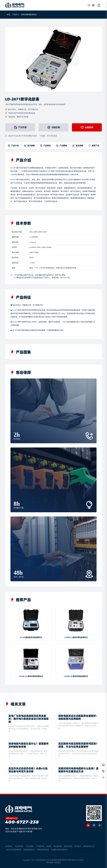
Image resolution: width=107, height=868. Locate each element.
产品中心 (16, 15)
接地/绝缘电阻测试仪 (29, 15)
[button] (52, 89)
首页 (9, 15)
